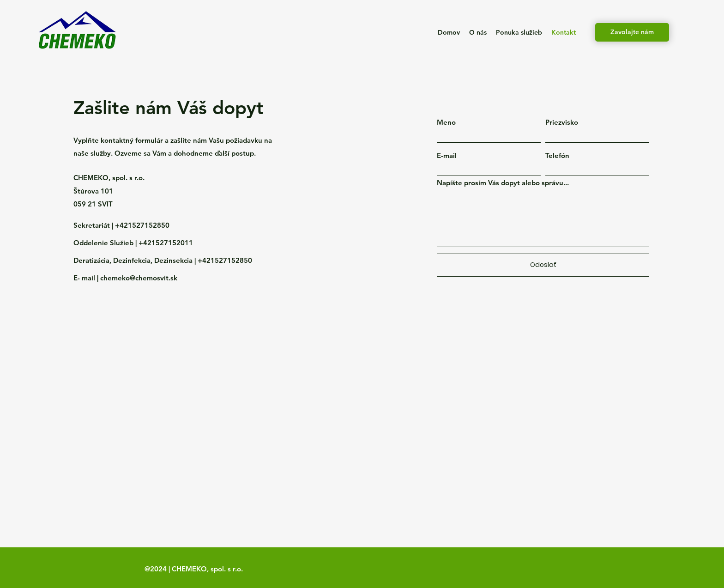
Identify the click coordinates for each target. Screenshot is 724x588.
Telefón (557, 155)
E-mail (447, 155)
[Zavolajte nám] (632, 32)
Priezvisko (562, 122)
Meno (446, 122)
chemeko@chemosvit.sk (139, 278)
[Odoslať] (543, 265)
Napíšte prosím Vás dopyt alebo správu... (503, 183)
